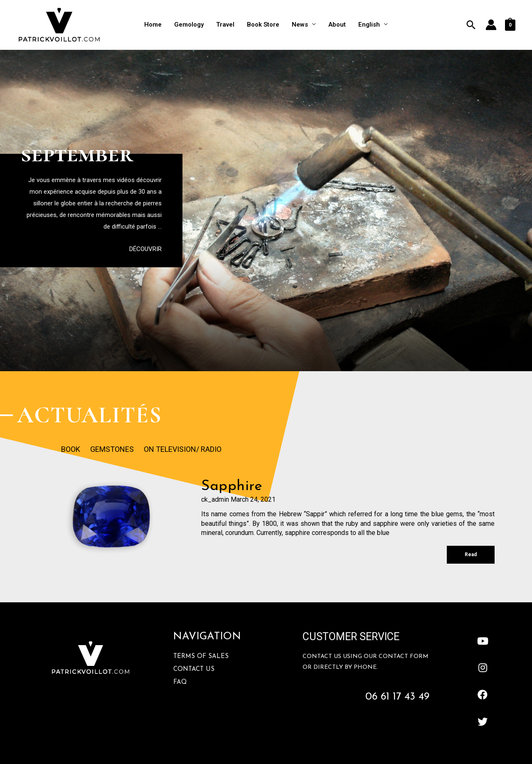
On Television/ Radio (183, 449)
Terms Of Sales (201, 657)
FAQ (180, 682)
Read (471, 555)
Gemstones (112, 449)
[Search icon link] (471, 25)
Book (71, 449)
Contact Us (194, 669)
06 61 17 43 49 (397, 697)
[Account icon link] (491, 25)
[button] (145, 249)
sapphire (232, 487)
